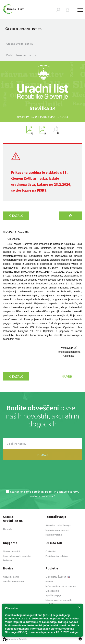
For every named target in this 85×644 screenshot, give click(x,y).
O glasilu (8, 529)
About (65, 577)
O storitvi (51, 551)
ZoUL (28, 178)
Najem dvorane (54, 535)
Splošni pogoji (53, 595)
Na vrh (67, 376)
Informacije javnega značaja (61, 586)
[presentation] (42, 477)
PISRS (42, 190)
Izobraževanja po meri (57, 530)
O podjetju (51, 577)
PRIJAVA (43, 455)
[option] (42, 108)
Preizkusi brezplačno (57, 556)
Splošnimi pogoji (43, 492)
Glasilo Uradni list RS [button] (22, 44)
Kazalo (16, 216)
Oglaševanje (52, 591)
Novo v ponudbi (11, 551)
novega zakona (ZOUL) (38, 615)
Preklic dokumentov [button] (21, 55)
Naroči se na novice (13, 581)
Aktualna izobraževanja (58, 525)
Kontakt (50, 581)
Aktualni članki (11, 577)
